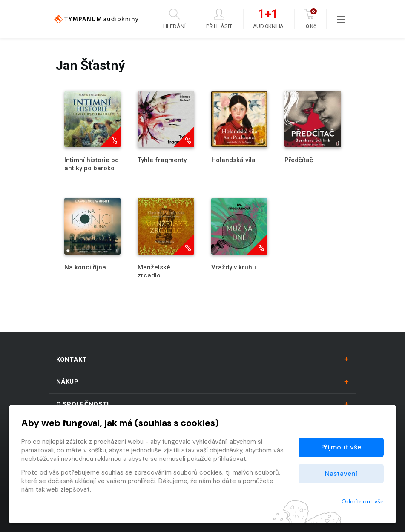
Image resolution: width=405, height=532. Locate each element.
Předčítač (299, 160)
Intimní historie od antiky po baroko (92, 164)
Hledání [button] (174, 19)
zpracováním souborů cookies (178, 472)
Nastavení (341, 473)
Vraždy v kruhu (234, 267)
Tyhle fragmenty (162, 160)
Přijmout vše (341, 447)
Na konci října (85, 267)
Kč (311, 19)
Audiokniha (268, 19)
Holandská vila (233, 160)
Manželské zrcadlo (154, 271)
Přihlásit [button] (219, 19)
